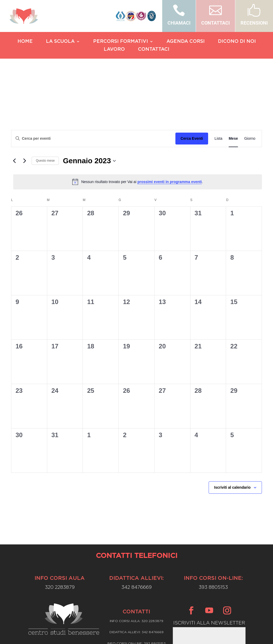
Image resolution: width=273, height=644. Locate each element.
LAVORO (114, 50)
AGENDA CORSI (186, 42)
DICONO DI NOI (237, 42)
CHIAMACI (179, 23)
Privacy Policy (136, 612)
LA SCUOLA (60, 42)
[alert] (138, 136)
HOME (25, 42)
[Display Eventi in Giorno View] (250, 93)
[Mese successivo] (25, 115)
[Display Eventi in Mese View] (233, 93)
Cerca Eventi (192, 92)
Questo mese (45, 115)
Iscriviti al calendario (233, 441)
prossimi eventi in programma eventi (170, 136)
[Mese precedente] (14, 115)
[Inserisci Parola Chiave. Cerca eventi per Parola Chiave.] (93, 93)
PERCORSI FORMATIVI (121, 42)
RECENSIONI (254, 23)
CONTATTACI (215, 23)
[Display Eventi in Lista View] (218, 93)
